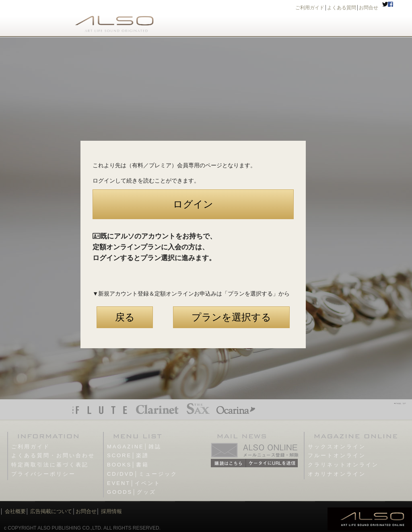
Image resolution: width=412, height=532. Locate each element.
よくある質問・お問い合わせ (53, 455)
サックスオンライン (337, 447)
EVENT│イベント (134, 483)
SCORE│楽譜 (128, 455)
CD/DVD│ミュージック (142, 474)
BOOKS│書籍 (128, 465)
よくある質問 (342, 8)
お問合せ (369, 8)
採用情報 (111, 511)
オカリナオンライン (337, 474)
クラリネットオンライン (343, 465)
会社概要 (15, 511)
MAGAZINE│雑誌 (134, 447)
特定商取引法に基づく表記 (50, 465)
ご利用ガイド (310, 8)
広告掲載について (51, 511)
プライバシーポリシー (43, 474)
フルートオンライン (337, 455)
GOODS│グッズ (132, 492)
